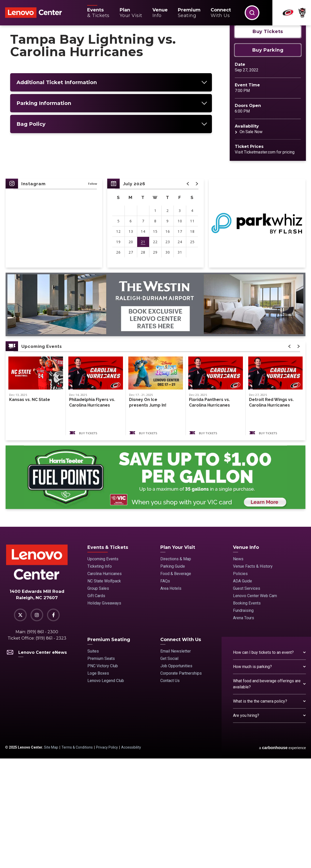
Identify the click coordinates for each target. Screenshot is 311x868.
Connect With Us (181, 749)
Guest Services (247, 698)
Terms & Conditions (77, 857)
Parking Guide (173, 676)
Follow (93, 293)
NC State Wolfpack (104, 691)
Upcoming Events (103, 668)
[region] (155, 333)
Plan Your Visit (178, 657)
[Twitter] (20, 724)
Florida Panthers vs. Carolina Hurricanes (209, 512)
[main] (155, 331)
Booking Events (247, 713)
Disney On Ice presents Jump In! (148, 512)
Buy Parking (268, 160)
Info (160, 13)
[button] (252, 13)
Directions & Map (176, 668)
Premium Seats (101, 768)
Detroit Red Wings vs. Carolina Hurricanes (271, 512)
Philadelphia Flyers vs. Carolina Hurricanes (92, 512)
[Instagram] (37, 724)
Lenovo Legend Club (106, 790)
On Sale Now (251, 241)
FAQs (165, 691)
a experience (282, 857)
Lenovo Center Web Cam (255, 705)
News (238, 668)
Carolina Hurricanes (105, 683)
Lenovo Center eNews (37, 762)
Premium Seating (109, 749)
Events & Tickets (108, 657)
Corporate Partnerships (181, 783)
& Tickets (98, 13)
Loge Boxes (98, 783)
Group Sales (98, 698)
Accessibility (131, 857)
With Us (221, 13)
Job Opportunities (176, 775)
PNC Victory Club (103, 775)
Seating (189, 13)
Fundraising (243, 720)
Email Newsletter (176, 761)
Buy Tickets (268, 141)
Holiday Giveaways (104, 713)
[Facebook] (53, 724)
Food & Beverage (176, 683)
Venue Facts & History (253, 676)
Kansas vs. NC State (30, 509)
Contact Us (170, 790)
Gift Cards (96, 705)
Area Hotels (171, 698)
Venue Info (246, 657)
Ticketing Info (100, 676)
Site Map (51, 857)
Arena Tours (244, 727)
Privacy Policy (107, 857)
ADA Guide (243, 691)
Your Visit (131, 13)
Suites (93, 761)
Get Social (169, 768)
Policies (240, 683)
